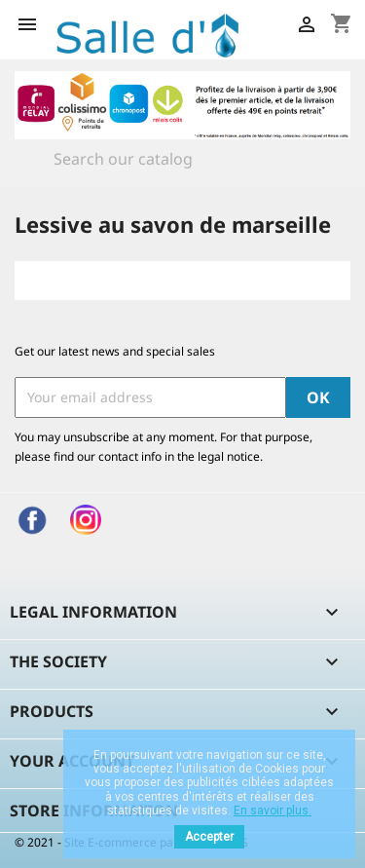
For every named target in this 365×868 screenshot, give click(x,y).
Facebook (32, 520)
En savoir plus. (273, 811)
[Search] (182, 159)
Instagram (86, 520)
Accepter (209, 837)
